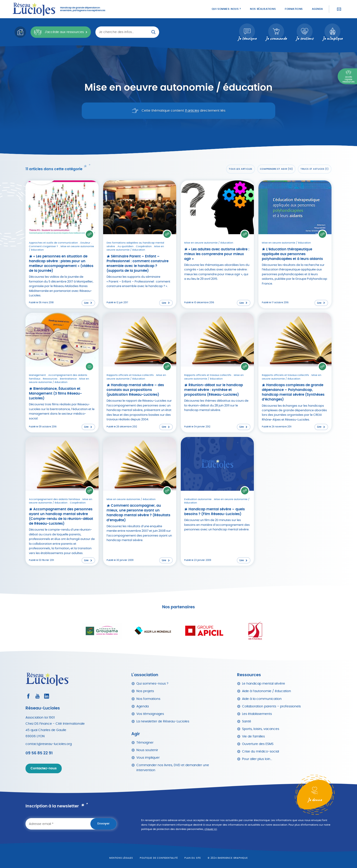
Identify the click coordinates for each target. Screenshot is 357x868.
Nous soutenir (147, 750)
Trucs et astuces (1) (315, 169)
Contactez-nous (339, 9)
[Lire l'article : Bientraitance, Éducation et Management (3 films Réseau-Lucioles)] (62, 373)
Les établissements (257, 714)
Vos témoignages (150, 714)
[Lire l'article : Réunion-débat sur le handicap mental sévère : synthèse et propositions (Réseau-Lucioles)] (217, 373)
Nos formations (148, 699)
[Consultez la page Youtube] (37, 696)
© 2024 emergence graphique (228, 858)
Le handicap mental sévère (264, 684)
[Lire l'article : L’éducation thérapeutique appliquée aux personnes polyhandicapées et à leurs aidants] (295, 244)
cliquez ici (211, 829)
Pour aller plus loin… (257, 759)
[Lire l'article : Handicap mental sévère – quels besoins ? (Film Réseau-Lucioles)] (217, 501)
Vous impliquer (148, 758)
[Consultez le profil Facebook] (28, 696)
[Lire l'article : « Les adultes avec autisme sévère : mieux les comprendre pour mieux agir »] (217, 244)
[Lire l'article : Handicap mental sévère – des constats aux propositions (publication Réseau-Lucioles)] (140, 373)
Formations (294, 9)
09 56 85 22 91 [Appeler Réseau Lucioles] (39, 753)
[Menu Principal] (347, 76)
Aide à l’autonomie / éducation (266, 691)
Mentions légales (121, 858)
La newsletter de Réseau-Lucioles (163, 721)
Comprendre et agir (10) (276, 169)
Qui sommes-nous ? (226, 9)
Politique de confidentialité (159, 858)
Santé (247, 721)
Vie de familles (253, 736)
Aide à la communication (262, 699)
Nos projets (145, 691)
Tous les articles (241, 169)
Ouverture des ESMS (258, 744)
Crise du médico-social (260, 751)
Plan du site (193, 858)
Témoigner (145, 743)
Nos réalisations (263, 9)
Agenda (317, 9)
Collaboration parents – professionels (271, 706)
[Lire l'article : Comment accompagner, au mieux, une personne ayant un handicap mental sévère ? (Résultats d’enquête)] (140, 501)
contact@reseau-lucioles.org (49, 744)
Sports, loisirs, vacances (261, 729)
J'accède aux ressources (59, 32)
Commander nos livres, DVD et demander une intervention (173, 768)
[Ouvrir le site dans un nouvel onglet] (102, 631)
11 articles (192, 111)
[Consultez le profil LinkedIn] (47, 696)
